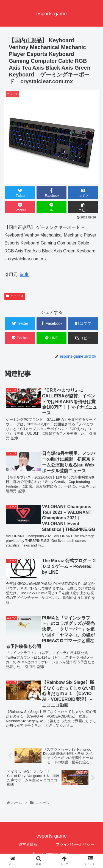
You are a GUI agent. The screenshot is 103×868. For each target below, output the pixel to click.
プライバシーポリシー (75, 844)
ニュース (15, 296)
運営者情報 (28, 844)
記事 (24, 274)
